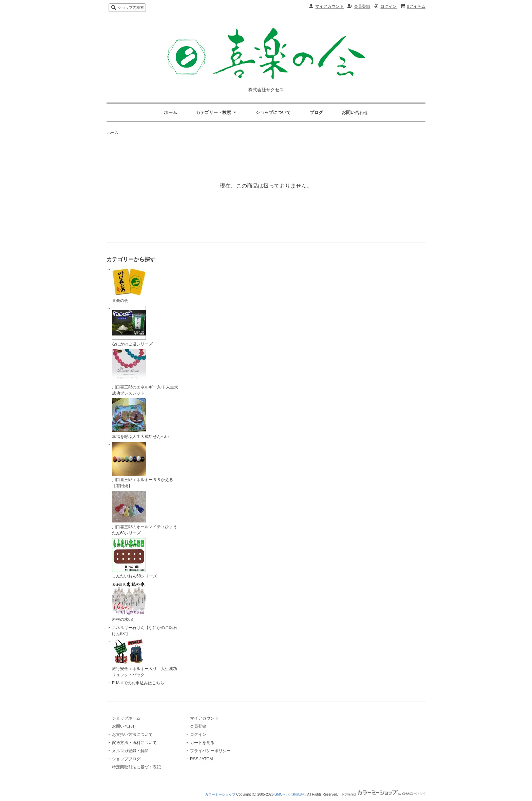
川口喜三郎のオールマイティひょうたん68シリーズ (145, 513)
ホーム (170, 112)
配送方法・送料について (134, 743)
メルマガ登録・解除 (130, 751)
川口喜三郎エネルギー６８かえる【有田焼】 (142, 465)
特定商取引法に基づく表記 (136, 767)
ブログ (316, 112)
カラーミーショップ (220, 794)
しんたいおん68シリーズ (135, 558)
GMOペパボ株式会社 (290, 794)
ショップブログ (126, 759)
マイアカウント (329, 6)
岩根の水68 (129, 602)
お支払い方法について (132, 735)
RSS (194, 759)
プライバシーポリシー (210, 751)
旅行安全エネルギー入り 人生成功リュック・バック (145, 658)
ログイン (388, 6)
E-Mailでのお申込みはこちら (138, 683)
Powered (384, 794)
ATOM (207, 759)
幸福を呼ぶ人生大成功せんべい (140, 419)
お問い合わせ (355, 112)
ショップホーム (126, 718)
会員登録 (362, 6)
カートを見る (202, 743)
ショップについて (273, 112)
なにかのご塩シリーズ (132, 326)
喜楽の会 (129, 285)
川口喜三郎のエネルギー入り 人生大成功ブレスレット (145, 373)
